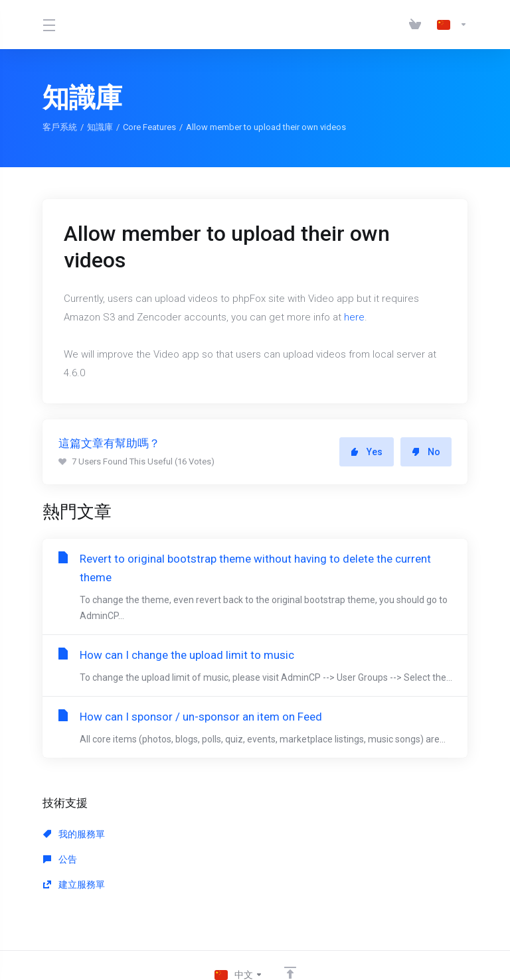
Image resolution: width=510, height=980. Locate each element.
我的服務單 (74, 850)
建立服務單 (345, 850)
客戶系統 (60, 127)
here (354, 317)
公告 (196, 850)
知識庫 (100, 127)
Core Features (149, 127)
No (426, 452)
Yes (367, 452)
